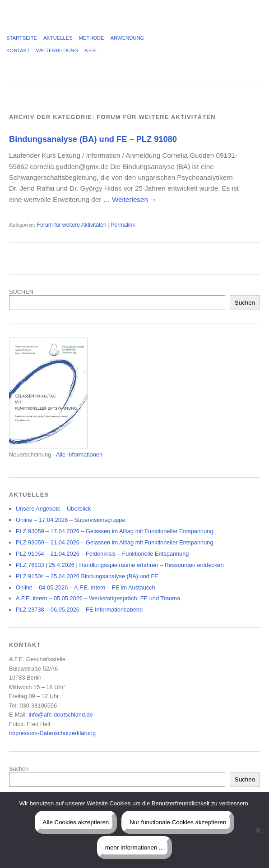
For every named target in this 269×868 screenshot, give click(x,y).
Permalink (123, 225)
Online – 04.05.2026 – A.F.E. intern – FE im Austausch (86, 587)
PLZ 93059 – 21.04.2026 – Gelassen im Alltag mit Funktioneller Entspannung (115, 542)
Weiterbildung (57, 50)
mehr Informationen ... (134, 847)
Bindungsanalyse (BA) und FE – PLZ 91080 (93, 139)
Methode (92, 38)
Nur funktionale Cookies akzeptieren (178, 822)
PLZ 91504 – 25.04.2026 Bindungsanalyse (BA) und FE (87, 576)
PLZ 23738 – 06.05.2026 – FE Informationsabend (79, 610)
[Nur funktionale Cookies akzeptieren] (258, 830)
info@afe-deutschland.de (60, 715)
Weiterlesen (134, 199)
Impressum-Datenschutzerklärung (52, 733)
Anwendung (128, 38)
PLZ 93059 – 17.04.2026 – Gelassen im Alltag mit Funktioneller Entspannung (115, 531)
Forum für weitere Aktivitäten (72, 225)
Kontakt (18, 50)
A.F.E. (91, 50)
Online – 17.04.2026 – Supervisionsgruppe (71, 520)
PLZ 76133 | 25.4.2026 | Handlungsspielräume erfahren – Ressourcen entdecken (120, 565)
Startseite (22, 38)
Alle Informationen (79, 455)
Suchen (245, 303)
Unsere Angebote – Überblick (53, 509)
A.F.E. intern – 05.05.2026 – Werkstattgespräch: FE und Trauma (98, 598)
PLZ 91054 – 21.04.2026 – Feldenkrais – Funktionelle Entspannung (102, 554)
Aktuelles (58, 38)
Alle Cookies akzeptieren (76, 822)
